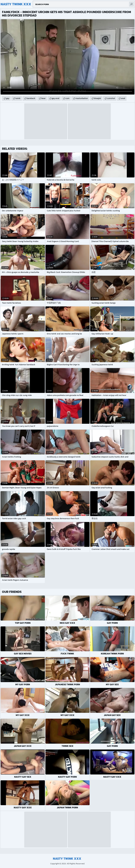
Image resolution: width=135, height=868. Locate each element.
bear (43, 98)
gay (8, 98)
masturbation (82, 98)
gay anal (56, 98)
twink (18, 98)
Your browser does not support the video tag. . (67, 57)
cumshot (111, 98)
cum (67, 98)
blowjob (97, 98)
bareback (31, 98)
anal (123, 98)
